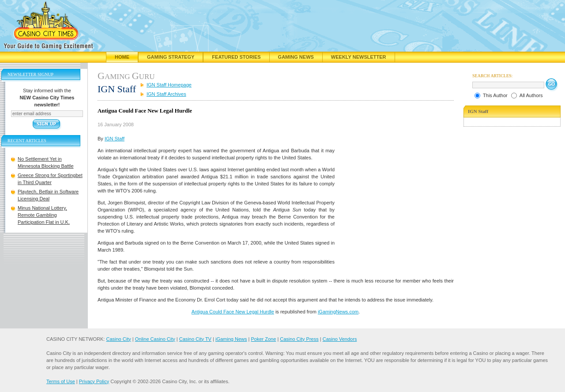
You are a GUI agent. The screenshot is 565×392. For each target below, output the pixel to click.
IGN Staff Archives (166, 94)
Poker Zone (263, 339)
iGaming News (231, 339)
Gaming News (296, 57)
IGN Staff (115, 139)
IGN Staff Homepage (169, 85)
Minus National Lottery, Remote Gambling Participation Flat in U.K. (44, 215)
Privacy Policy (94, 381)
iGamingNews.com (338, 312)
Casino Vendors (340, 339)
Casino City (118, 339)
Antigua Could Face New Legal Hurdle (233, 312)
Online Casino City (155, 339)
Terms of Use (61, 381)
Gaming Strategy (171, 57)
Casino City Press (299, 339)
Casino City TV (195, 339)
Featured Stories (236, 57)
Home (122, 57)
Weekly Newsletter (359, 57)
